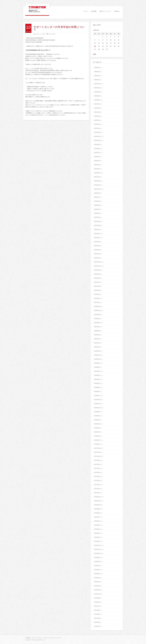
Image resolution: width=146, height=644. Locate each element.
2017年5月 (97, 477)
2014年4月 (97, 618)
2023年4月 (97, 205)
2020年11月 (97, 311)
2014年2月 (97, 626)
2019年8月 (97, 367)
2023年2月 (97, 213)
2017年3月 (97, 485)
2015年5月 (97, 574)
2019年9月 (97, 363)
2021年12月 (97, 262)
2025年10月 (97, 92)
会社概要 (94, 11)
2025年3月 (97, 120)
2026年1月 (97, 80)
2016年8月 (97, 513)
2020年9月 (97, 319)
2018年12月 (97, 400)
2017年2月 (97, 489)
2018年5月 (97, 428)
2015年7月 (97, 566)
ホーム (86, 11)
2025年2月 (97, 124)
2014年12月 (97, 590)
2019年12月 (97, 351)
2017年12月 (97, 448)
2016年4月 (97, 529)
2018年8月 (97, 416)
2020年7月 (97, 327)
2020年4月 (97, 339)
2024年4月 (97, 165)
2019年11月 (97, 355)
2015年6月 (97, 570)
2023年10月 (97, 189)
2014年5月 (97, 614)
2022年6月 (97, 242)
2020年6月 (97, 331)
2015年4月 (97, 578)
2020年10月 (97, 315)
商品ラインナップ (105, 11)
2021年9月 (97, 274)
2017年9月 (97, 460)
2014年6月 (97, 610)
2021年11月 (97, 266)
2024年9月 (97, 145)
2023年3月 (97, 209)
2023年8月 (97, 193)
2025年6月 (97, 108)
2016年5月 (97, 525)
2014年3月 (97, 622)
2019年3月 (97, 387)
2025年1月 (97, 128)
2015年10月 (97, 554)
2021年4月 (97, 294)
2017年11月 (97, 452)
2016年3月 (97, 533)
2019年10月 (97, 359)
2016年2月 (97, 537)
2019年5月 (97, 379)
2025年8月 (97, 100)
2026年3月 (97, 72)
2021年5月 (97, 290)
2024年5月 (97, 161)
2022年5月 (97, 246)
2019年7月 (97, 371)
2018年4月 (97, 432)
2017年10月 (97, 456)
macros (37, 34)
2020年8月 (97, 323)
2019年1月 (97, 396)
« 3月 (94, 54)
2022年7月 (97, 238)
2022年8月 (97, 234)
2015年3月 (97, 582)
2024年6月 (97, 157)
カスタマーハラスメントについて (53, 638)
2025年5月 (97, 112)
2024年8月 (97, 149)
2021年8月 (97, 278)
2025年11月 (97, 88)
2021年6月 (97, 286)
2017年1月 (97, 493)
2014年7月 (97, 606)
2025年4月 (97, 116)
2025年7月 (97, 104)
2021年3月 (97, 298)
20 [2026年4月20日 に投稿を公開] (95, 46)
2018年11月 (97, 404)
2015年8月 (97, 562)
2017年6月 (97, 473)
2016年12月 (97, 497)
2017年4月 (97, 481)
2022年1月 (97, 258)
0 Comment (52, 34)
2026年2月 (97, 76)
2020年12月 (97, 307)
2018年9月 (97, 412)
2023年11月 (97, 185)
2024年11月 (97, 136)
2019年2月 (97, 392)
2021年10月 (97, 270)
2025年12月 (97, 84)
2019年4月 (97, 383)
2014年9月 (97, 598)
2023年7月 (97, 197)
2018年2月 (97, 440)
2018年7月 (97, 420)
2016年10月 (97, 505)
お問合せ (117, 11)
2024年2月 (97, 173)
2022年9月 (97, 230)
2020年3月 (97, 343)
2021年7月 (97, 282)
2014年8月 (97, 602)
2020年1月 (97, 347)
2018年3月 (97, 436)
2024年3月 (97, 169)
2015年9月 (97, 558)
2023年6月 (97, 201)
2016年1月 (97, 541)
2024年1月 (97, 177)
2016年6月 (97, 521)
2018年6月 (97, 424)
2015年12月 (97, 545)
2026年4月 (97, 68)
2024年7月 (97, 153)
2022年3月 (97, 250)
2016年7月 (97, 517)
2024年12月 (97, 132)
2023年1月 (97, 217)
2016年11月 (97, 501)
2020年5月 (97, 335)
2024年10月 (97, 141)
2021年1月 (97, 302)
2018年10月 (97, 408)
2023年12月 (97, 181)
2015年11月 (97, 549)
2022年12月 (97, 221)
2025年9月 (97, 96)
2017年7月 (97, 468)
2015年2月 (97, 586)
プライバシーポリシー (37, 638)
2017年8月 (97, 464)
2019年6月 (97, 375)
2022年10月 (97, 226)
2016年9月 (97, 509)
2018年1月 (97, 444)
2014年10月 (97, 594)
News (44, 34)
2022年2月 (97, 254)
